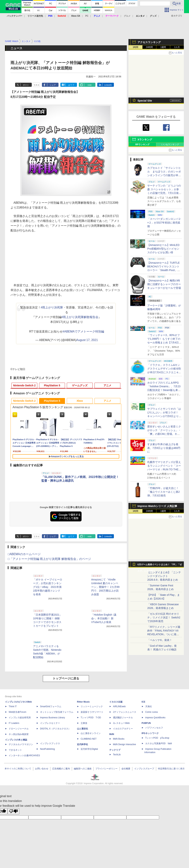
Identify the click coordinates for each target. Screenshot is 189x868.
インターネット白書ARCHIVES (24, 755)
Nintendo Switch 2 (24, 385)
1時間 (136, 47)
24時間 (149, 47)
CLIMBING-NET (89, 739)
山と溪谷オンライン (91, 733)
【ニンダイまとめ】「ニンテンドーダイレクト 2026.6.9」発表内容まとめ (164, 576)
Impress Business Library (53, 718)
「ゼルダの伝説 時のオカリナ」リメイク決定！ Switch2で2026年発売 (164, 617)
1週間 (163, 47)
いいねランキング (170, 145)
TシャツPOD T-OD (91, 718)
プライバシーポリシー (106, 769)
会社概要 (126, 769)
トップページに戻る (66, 678)
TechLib (117, 755)
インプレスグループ (144, 769)
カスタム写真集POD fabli (159, 743)
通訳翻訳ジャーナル (123, 718)
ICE (143, 702)
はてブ (71, 85)
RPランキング (142, 145)
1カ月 (177, 47)
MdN (112, 734)
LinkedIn (108, 85)
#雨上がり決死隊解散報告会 (80, 317)
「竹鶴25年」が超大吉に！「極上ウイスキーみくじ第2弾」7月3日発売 (164, 492)
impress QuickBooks (155, 718)
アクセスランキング (149, 42)
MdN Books (119, 739)
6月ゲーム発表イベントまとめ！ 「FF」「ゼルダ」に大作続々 (160, 565)
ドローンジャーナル (19, 729)
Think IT (13, 706)
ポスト (26, 85)
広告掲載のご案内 (61, 769)
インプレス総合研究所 (20, 718)
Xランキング (145, 140)
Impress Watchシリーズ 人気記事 (157, 506)
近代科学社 (83, 744)
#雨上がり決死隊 (52, 307)
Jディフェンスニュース (125, 712)
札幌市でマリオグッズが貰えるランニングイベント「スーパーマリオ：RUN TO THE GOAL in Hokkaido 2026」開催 (164, 469)
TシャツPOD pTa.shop (157, 738)
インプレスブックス (50, 743)
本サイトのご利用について (18, 769)
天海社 (149, 706)
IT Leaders (14, 723)
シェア (53, 85)
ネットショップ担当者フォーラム (57, 712)
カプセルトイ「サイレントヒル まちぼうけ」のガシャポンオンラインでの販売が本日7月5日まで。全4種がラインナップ (164, 175)
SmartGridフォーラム (51, 706)
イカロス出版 (116, 702)
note (90, 85)
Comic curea (151, 712)
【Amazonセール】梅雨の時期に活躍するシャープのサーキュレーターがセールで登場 (164, 284)
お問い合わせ (42, 769)
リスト (37, 85)
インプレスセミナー (50, 723)
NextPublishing (47, 749)
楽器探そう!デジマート (92, 712)
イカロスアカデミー (123, 729)
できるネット (15, 750)
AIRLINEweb (119, 706)
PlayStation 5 (52, 385)
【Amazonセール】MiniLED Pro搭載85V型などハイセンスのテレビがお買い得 (163, 249)
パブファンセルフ (154, 728)
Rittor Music (83, 702)
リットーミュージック (92, 706)
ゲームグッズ (80, 385)
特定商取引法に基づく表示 (171, 769)
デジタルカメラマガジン (21, 744)
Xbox (80, 401)
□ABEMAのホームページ (24, 554)
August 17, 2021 (87, 340)
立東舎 (84, 723)
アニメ (107, 385)
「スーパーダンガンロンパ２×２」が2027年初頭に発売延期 (164, 223)
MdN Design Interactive (124, 744)
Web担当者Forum (17, 712)
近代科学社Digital (89, 749)
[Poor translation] (13, 811)
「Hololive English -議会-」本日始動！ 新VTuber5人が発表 (104, 618)
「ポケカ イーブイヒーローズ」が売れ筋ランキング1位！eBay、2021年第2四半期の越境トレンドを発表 (48, 587)
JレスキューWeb (121, 723)
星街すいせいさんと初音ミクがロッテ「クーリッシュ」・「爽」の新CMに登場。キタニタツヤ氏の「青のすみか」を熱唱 (164, 434)
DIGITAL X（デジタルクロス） (55, 729)
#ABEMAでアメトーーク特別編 (83, 331)
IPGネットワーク (150, 733)
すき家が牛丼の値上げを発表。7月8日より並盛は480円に (164, 448)
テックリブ (115, 750)
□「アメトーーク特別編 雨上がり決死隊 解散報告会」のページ (49, 559)
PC (87, 16)
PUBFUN (146, 723)
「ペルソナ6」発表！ (160, 640)
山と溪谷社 (83, 729)
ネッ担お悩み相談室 (19, 734)
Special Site (145, 101)
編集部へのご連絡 (83, 769)
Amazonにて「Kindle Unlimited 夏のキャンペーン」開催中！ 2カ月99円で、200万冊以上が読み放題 (105, 587)
